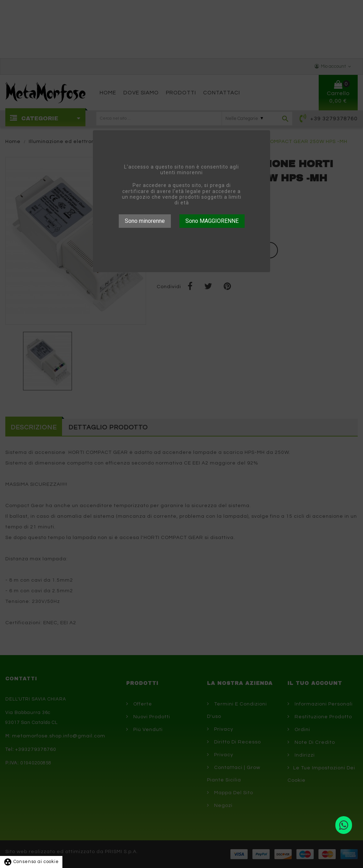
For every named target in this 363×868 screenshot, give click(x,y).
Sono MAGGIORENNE (212, 221)
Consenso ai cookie (31, 862)
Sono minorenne (145, 221)
